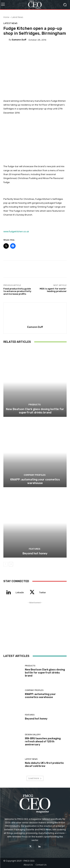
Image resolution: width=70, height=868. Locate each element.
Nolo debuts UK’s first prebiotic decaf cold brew (44, 764)
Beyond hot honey (35, 553)
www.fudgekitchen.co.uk (16, 232)
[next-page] (11, 564)
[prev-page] (6, 564)
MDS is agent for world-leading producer (53, 290)
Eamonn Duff (19, 40)
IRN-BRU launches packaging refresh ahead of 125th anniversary (43, 741)
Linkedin (20, 593)
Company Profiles (35, 475)
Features (35, 549)
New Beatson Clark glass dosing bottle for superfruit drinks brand (35, 411)
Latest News (17, 17)
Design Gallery (33, 735)
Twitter (42, 593)
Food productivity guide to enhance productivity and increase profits (17, 291)
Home (6, 17)
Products (35, 405)
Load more (35, 778)
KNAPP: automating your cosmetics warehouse (35, 481)
